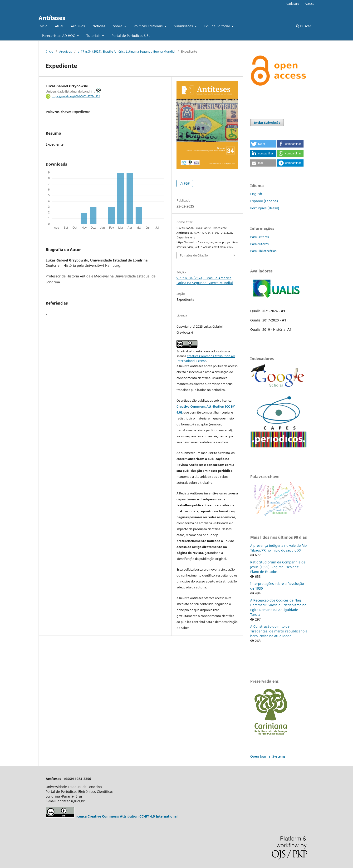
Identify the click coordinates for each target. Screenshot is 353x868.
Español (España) (264, 201)
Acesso (310, 4)
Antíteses (52, 18)
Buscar (304, 26)
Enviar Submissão (267, 123)
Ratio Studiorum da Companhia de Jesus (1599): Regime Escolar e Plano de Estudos (278, 567)
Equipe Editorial (218, 26)
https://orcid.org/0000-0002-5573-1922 (76, 96)
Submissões (184, 26)
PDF (186, 183)
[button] (263, 144)
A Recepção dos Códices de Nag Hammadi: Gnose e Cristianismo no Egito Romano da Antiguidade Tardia (278, 607)
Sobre (118, 26)
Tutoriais (94, 36)
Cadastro (293, 4)
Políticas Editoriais (149, 26)
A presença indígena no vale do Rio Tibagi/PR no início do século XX (278, 548)
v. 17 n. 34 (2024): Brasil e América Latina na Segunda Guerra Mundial (126, 51)
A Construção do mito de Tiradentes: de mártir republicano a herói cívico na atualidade (279, 631)
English (256, 194)
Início (43, 26)
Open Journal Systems (268, 756)
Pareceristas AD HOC (59, 36)
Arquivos (78, 26)
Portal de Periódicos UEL (131, 36)
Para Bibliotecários (263, 251)
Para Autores (259, 244)
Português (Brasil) (265, 208)
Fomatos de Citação (194, 255)
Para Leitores (260, 237)
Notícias (99, 26)
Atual (59, 26)
